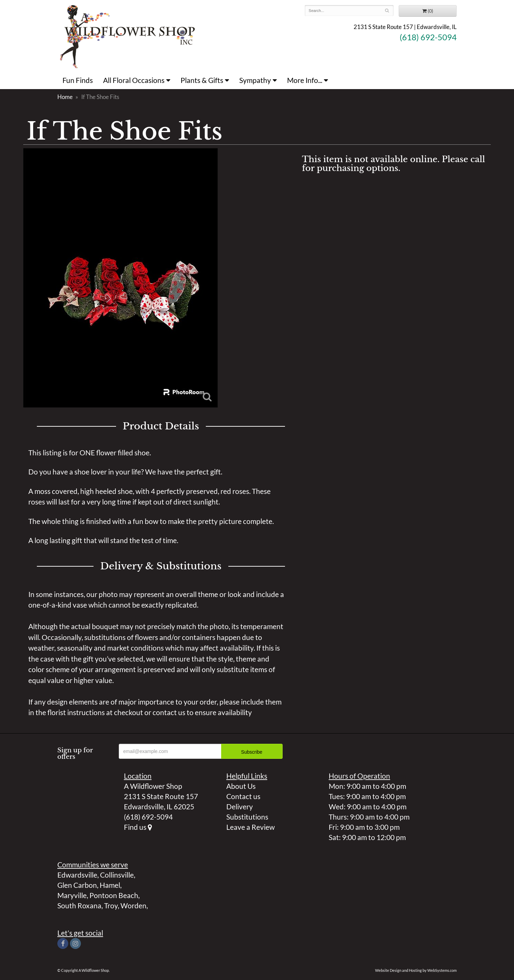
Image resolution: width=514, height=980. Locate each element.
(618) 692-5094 (428, 37)
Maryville (72, 895)
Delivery (240, 806)
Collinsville (117, 875)
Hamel (110, 885)
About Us (241, 786)
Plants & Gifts (202, 80)
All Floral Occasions (134, 80)
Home (65, 97)
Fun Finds (78, 80)
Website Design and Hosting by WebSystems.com (416, 970)
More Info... (305, 80)
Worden (133, 905)
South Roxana (79, 905)
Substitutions (247, 817)
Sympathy (255, 80)
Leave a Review (251, 827)
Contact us (243, 796)
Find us (138, 827)
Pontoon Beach (114, 895)
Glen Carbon (77, 885)
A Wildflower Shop (127, 36)
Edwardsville (77, 875)
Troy (111, 905)
